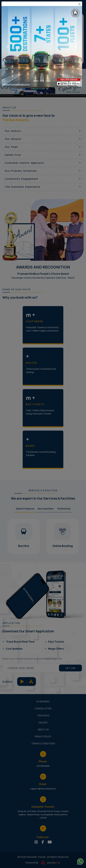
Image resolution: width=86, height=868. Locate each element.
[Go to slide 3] (48, 79)
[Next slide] (76, 44)
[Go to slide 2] (42, 79)
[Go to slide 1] (36, 79)
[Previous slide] (8, 44)
